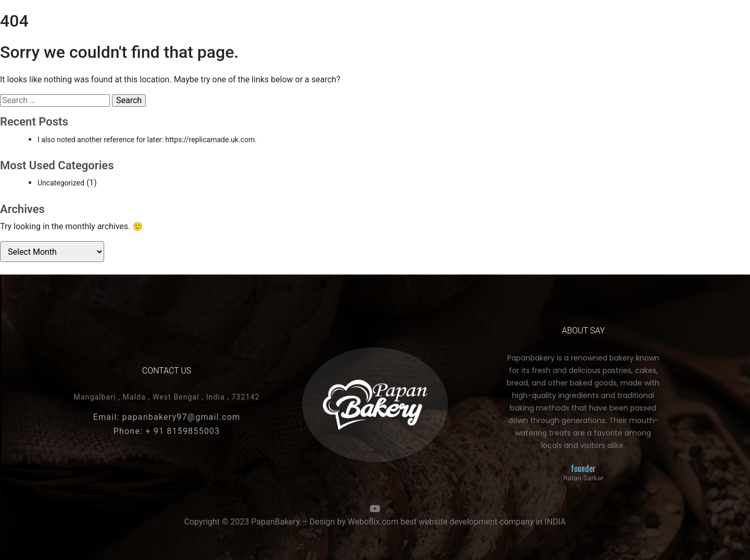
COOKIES (174, 31)
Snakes (221, 31)
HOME (90, 31)
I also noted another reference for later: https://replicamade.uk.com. (147, 140)
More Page (586, 31)
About (485, 31)
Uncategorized (61, 183)
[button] (643, 32)
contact (532, 31)
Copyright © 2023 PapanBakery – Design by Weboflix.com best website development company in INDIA (375, 522)
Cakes (130, 31)
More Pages (274, 31)
